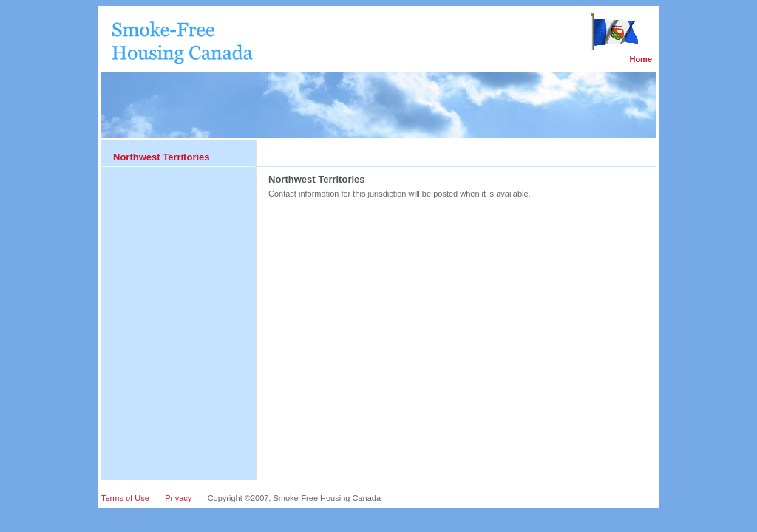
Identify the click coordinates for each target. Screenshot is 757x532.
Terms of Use (125, 498)
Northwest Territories (162, 157)
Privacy (178, 498)
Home (641, 59)
